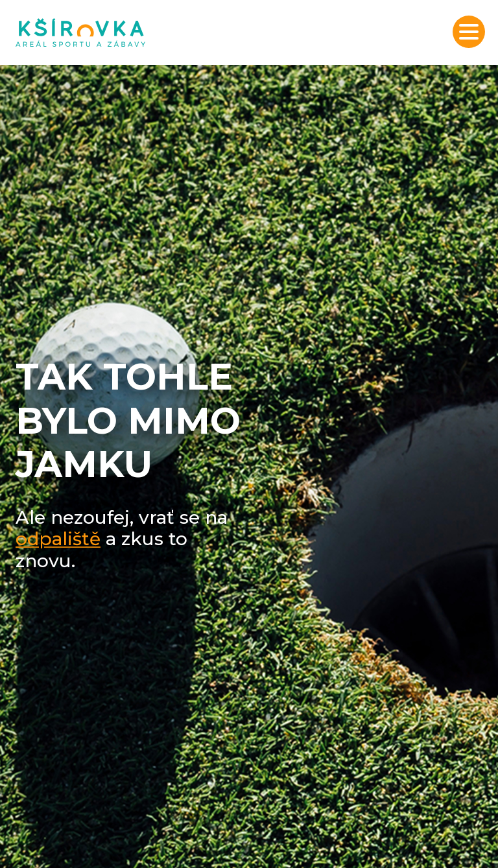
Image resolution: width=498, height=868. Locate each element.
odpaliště (58, 539)
